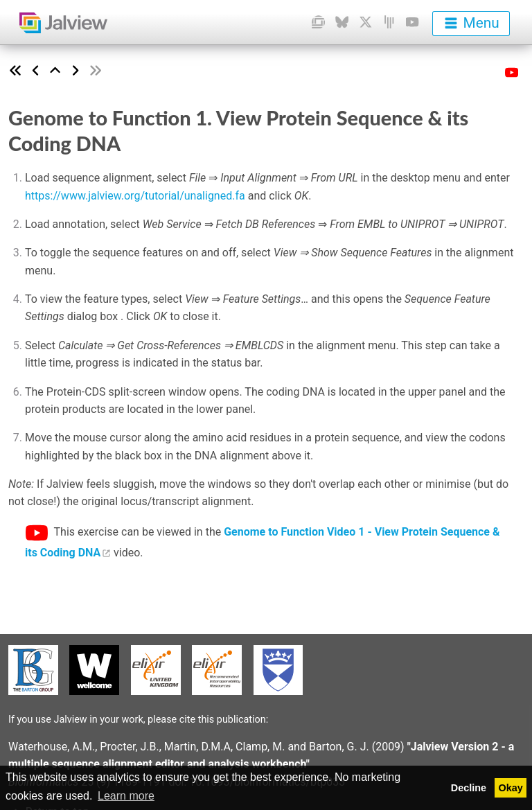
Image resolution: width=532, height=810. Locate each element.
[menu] (471, 24)
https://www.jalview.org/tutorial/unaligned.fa (135, 196)
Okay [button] (511, 788)
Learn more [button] (126, 796)
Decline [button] (469, 788)
